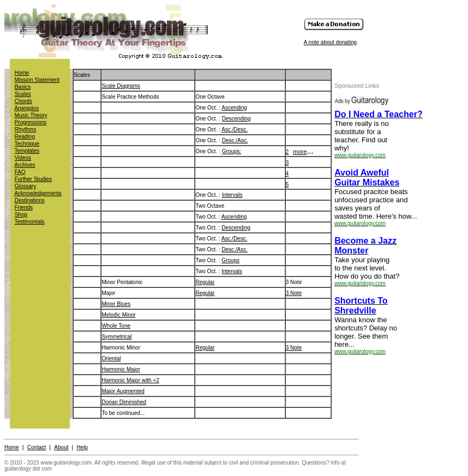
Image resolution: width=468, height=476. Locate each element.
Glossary (25, 186)
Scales (23, 94)
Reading (25, 137)
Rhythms (25, 129)
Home (22, 73)
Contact (37, 447)
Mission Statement (37, 80)
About (61, 447)
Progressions (31, 122)
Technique (27, 144)
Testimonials (30, 222)
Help (83, 447)
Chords (23, 101)
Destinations (30, 200)
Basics (23, 87)
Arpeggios (26, 108)
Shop (21, 215)
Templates (27, 151)
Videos (23, 158)
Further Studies (33, 179)
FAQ (20, 172)
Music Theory (31, 115)
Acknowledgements (38, 193)
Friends (24, 207)
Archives (25, 165)
